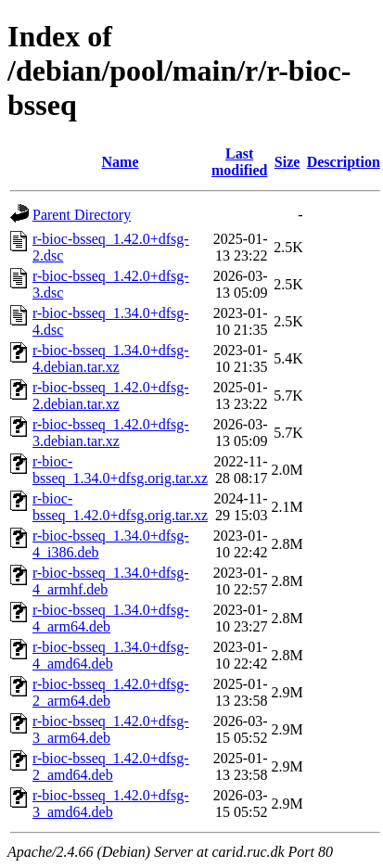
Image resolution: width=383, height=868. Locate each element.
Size (287, 162)
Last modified (239, 162)
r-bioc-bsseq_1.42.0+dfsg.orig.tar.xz (120, 507)
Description (344, 162)
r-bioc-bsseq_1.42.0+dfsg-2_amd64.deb (111, 766)
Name (121, 162)
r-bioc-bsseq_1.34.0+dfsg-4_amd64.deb (111, 655)
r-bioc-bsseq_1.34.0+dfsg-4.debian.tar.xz (111, 358)
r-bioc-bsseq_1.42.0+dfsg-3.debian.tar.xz (111, 433)
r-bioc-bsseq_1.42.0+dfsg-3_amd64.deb (111, 804)
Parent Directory (82, 215)
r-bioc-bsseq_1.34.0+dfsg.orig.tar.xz (120, 470)
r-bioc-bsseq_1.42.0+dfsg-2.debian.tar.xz (111, 396)
